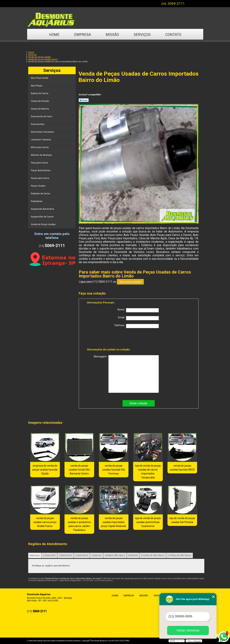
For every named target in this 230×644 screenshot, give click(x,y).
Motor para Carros (40, 147)
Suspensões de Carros (42, 217)
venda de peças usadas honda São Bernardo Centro (79, 470)
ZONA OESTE (82, 555)
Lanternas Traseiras (41, 140)
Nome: (138, 310)
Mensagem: (126, 374)
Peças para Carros (40, 178)
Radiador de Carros (41, 194)
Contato (173, 35)
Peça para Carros (40, 163)
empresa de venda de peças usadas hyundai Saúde (45, 470)
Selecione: (35, 555)
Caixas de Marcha (40, 109)
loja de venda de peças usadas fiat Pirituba (182, 520)
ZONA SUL (97, 555)
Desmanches (38, 124)
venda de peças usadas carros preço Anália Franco (45, 522)
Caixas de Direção (40, 101)
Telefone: (136, 326)
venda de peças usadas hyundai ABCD (182, 468)
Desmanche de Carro (42, 117)
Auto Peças (37, 86)
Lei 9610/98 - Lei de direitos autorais (98, 580)
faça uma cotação (130, 282)
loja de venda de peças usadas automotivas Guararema (148, 522)
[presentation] (110, 339)
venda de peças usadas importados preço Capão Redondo (114, 522)
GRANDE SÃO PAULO (115, 555)
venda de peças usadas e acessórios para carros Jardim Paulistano (79, 524)
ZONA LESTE (49, 555)
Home (54, 35)
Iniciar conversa (188, 630)
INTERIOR (133, 555)
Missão (112, 35)
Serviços (142, 35)
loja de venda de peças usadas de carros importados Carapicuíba (148, 472)
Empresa (83, 35)
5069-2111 (176, 3)
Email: (138, 318)
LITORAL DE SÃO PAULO (153, 555)
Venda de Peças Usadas (43, 224)
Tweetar (84, 100)
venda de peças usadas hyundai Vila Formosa (114, 470)
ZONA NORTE (65, 555)
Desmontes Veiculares (43, 132)
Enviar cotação (139, 403)
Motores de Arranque (42, 155)
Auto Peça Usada (40, 78)
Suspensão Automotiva (43, 209)
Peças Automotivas (41, 170)
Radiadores (37, 201)
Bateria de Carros (40, 93)
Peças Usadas (38, 186)
